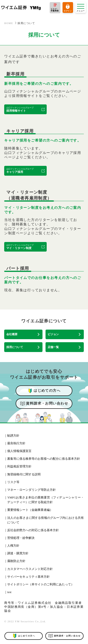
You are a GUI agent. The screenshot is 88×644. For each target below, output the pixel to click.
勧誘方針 (13, 436)
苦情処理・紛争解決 (21, 538)
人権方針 (13, 546)
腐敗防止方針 (16, 561)
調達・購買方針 (18, 553)
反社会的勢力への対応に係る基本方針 (33, 530)
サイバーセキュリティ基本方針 (28, 577)
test (9, 592)
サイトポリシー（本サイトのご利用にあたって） (41, 584)
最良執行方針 (16, 443)
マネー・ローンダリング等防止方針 (32, 490)
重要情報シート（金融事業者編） (30, 510)
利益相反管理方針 (19, 466)
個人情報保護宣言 (19, 451)
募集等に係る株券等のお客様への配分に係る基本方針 (44, 459)
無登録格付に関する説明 (24, 474)
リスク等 (13, 482)
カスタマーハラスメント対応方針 (30, 569)
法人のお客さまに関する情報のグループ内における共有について (46, 520)
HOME (9, 23)
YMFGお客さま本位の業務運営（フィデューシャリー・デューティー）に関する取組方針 (46, 500)
